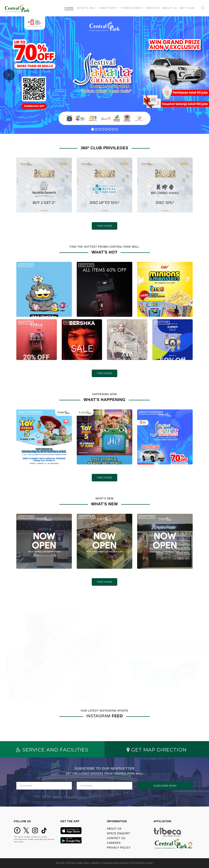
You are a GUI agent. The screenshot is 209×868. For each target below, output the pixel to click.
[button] (87, 8)
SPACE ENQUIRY (119, 833)
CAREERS (114, 843)
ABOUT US (114, 829)
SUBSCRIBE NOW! (165, 786)
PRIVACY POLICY (119, 848)
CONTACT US (116, 838)
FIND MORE (104, 226)
